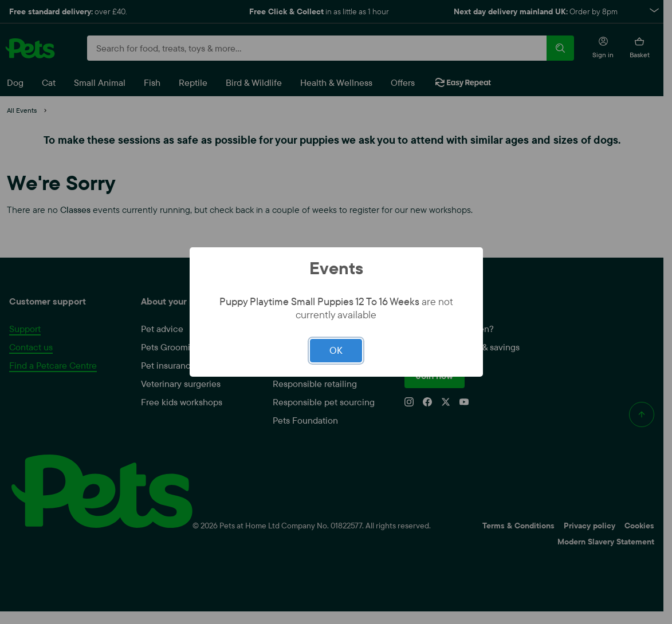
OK (336, 350)
